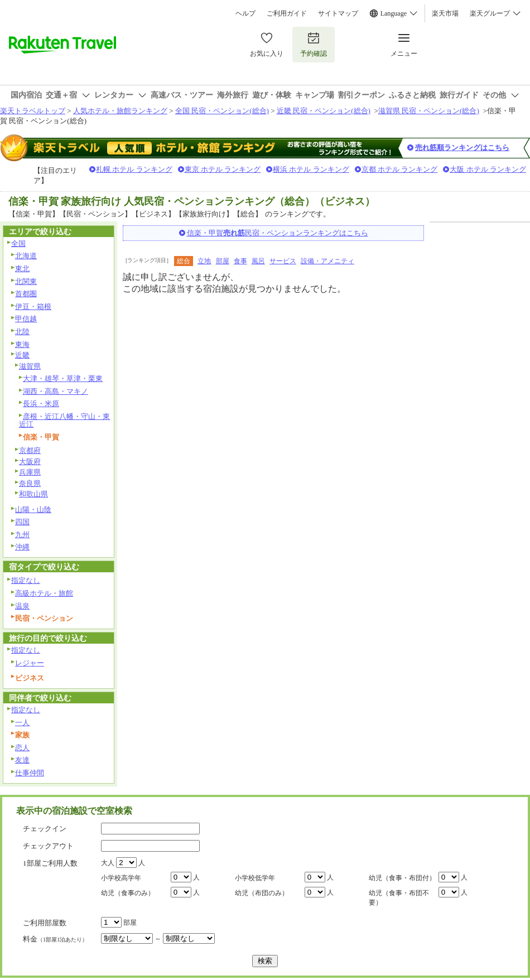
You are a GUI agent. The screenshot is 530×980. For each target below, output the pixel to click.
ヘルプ (245, 13)
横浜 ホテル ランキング (311, 169)
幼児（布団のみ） (262, 893)
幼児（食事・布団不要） (399, 898)
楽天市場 (445, 13)
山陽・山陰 (33, 510)
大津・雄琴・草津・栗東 (63, 378)
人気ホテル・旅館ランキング (120, 111)
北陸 (22, 332)
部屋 (223, 261)
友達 (22, 760)
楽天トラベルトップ (33, 111)
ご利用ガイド (287, 13)
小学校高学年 (121, 878)
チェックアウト (48, 846)
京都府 (30, 450)
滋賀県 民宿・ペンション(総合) (429, 111)
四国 (22, 522)
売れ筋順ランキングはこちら (462, 148)
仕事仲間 (30, 773)
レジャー (30, 663)
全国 (18, 243)
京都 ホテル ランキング (400, 169)
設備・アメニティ (327, 261)
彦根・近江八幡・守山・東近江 (64, 421)
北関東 (26, 281)
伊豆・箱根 (33, 306)
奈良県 (30, 483)
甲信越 (26, 319)
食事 (240, 261)
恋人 (22, 748)
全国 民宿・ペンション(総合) (222, 111)
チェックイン (45, 829)
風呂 (258, 261)
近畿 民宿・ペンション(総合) (324, 111)
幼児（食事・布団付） (402, 878)
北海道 (26, 256)
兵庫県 (30, 472)
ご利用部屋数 (45, 923)
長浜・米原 (41, 404)
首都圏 (26, 294)
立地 (204, 261)
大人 (108, 863)
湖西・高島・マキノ (56, 391)
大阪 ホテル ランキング (488, 169)
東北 (22, 269)
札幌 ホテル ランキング (134, 169)
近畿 (22, 355)
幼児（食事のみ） (128, 893)
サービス (283, 261)
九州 (22, 535)
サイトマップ (338, 13)
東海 (22, 344)
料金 (55, 939)
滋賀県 (30, 366)
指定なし (26, 580)
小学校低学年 (255, 878)
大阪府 (30, 462)
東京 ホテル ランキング (223, 169)
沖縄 (22, 547)
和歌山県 (33, 494)
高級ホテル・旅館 (44, 593)
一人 (22, 723)
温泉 (22, 606)
